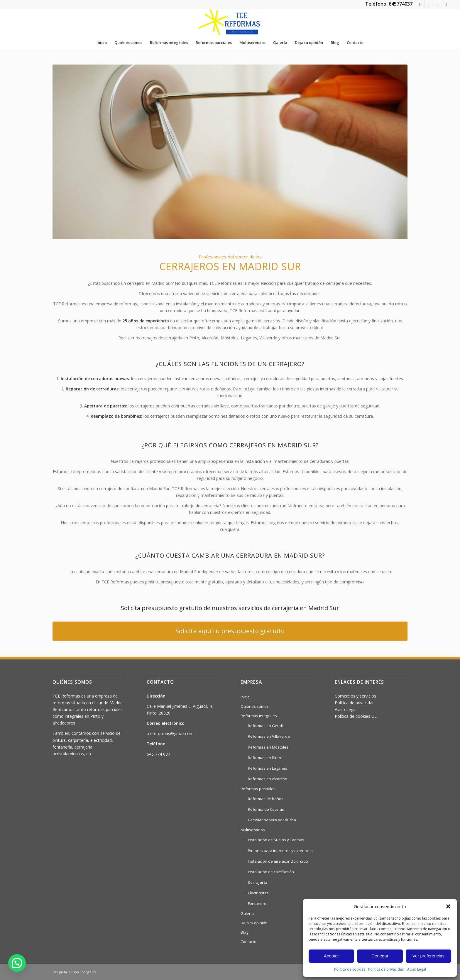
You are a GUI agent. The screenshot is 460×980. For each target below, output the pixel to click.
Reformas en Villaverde (269, 736)
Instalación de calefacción (271, 872)
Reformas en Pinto (264, 758)
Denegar (380, 956)
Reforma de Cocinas (266, 809)
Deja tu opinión (254, 923)
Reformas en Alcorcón (268, 779)
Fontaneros (258, 903)
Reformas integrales (259, 716)
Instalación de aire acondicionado (278, 861)
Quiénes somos (255, 706)
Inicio (245, 697)
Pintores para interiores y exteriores (280, 851)
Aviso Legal (417, 969)
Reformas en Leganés (268, 768)
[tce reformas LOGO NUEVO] (230, 22)
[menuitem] (102, 43)
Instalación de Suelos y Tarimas (276, 840)
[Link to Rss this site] (429, 4)
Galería (247, 913)
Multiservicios (253, 830)
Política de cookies (350, 969)
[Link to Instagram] (438, 4)
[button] (448, 906)
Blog (244, 932)
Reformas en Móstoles (268, 747)
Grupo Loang (79, 972)
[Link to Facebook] (447, 4)
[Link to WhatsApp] (420, 4)
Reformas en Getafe (266, 726)
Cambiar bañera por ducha (272, 820)
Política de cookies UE (356, 716)
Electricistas (258, 893)
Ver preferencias (428, 956)
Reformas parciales (258, 789)
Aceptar (332, 956)
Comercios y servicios (355, 696)
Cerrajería (258, 882)
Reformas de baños (266, 799)
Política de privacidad (386, 969)
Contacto (248, 942)
